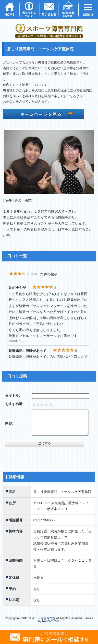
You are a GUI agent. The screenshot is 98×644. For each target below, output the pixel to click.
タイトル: (13, 396)
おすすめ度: (14, 404)
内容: (9, 423)
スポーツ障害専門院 (42, 618)
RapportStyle (51, 621)
